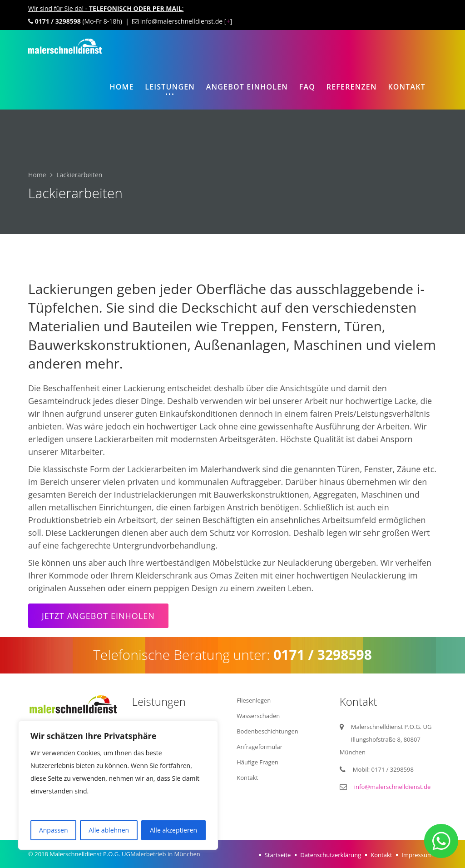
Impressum (417, 855)
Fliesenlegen (254, 700)
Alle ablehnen (109, 830)
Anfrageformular (260, 747)
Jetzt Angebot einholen (98, 616)
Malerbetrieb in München (165, 854)
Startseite (278, 855)
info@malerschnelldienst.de (393, 787)
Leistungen (170, 87)
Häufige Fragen (257, 762)
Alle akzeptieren (173, 830)
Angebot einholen (247, 87)
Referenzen (352, 87)
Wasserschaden (258, 716)
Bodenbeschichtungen (267, 731)
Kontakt (407, 87)
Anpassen (54, 830)
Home (121, 87)
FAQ (307, 87)
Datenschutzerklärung (331, 855)
